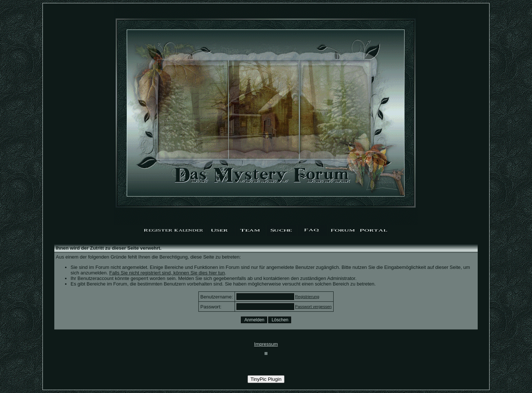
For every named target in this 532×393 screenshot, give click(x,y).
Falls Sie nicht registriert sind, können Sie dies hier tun (167, 273)
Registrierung (307, 297)
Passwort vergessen (313, 307)
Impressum (266, 344)
